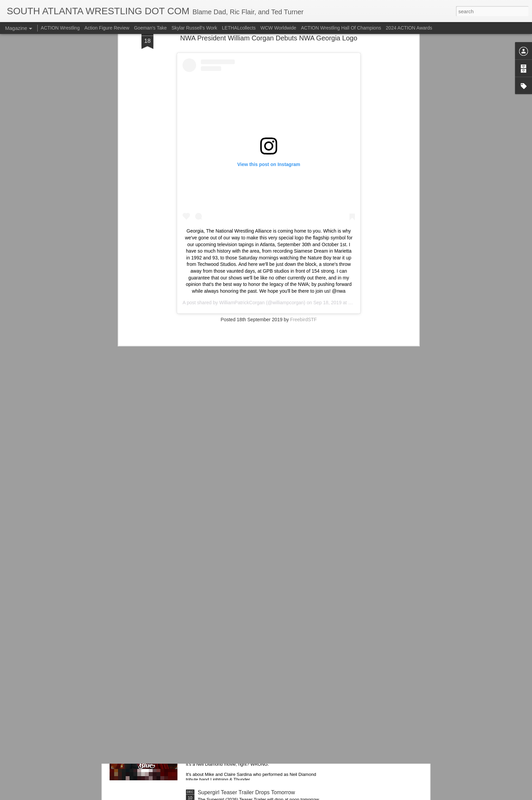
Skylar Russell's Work (194, 28)
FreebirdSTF (303, 220)
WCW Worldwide (279, 28)
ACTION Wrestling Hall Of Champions (341, 28)
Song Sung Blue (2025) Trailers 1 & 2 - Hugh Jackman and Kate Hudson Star (252, 718)
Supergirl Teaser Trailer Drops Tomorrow (246, 792)
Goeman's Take (150, 28)
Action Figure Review (107, 28)
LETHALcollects (239, 28)
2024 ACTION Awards (409, 28)
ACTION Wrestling (60, 28)
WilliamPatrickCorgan (242, 203)
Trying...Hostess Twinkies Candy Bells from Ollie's (258, 638)
